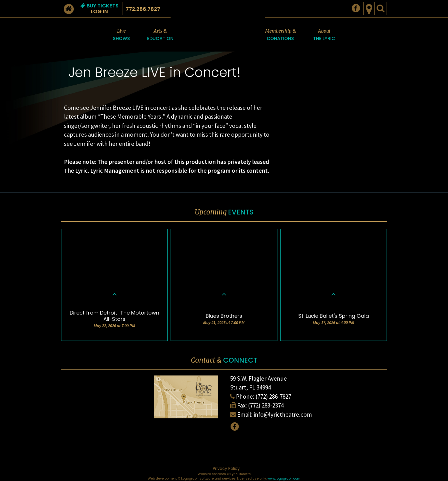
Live (121, 35)
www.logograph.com (284, 478)
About (324, 35)
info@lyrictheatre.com (283, 415)
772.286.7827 (143, 9)
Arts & (160, 35)
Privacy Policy (226, 468)
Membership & (281, 35)
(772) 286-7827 (273, 396)
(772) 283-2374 (266, 405)
